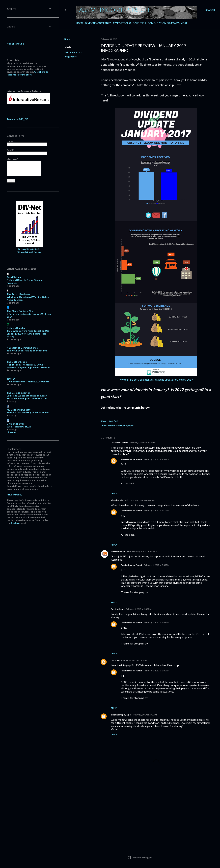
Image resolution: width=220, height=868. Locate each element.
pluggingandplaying (120, 715)
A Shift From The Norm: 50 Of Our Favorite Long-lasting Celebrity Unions (28, 366)
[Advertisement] (156, 815)
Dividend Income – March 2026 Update (28, 382)
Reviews (16, 523)
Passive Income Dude (121, 551)
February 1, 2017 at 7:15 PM (134, 660)
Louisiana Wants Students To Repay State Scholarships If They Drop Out (27, 397)
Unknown (115, 660)
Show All (12, 432)
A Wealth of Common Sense (22, 348)
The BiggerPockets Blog (20, 311)
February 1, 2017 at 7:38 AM (142, 443)
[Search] (210, 10)
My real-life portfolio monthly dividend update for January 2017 (156, 379)
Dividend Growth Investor (29, 252)
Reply (114, 494)
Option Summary (168, 23)
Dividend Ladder (16, 328)
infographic (70, 57)
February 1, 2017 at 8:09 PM (157, 565)
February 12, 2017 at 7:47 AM (143, 715)
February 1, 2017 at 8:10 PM (157, 511)
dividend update (73, 52)
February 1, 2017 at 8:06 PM (157, 671)
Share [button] (67, 39)
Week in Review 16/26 (19, 427)
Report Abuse (15, 43)
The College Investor (18, 393)
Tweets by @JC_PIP (17, 119)
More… (185, 23)
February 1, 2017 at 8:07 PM (157, 623)
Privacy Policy (14, 495)
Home (80, 23)
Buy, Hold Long (118, 609)
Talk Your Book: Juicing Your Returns (27, 351)
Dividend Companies (98, 23)
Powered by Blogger (139, 858)
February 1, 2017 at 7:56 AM (157, 459)
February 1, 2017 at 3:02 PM (145, 551)
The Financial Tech (119, 500)
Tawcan (11, 379)
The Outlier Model (17, 362)
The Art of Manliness (18, 294)
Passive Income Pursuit (113, 10)
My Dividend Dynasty (19, 410)
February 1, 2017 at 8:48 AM (142, 500)
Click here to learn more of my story (28, 73)
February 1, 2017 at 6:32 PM (139, 609)
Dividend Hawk (15, 424)
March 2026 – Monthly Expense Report (28, 412)
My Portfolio (122, 23)
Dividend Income (144, 23)
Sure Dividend (15, 277)
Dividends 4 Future (120, 443)
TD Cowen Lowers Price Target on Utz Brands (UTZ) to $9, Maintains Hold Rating (28, 334)
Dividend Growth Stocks (29, 249)
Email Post (113, 421)
